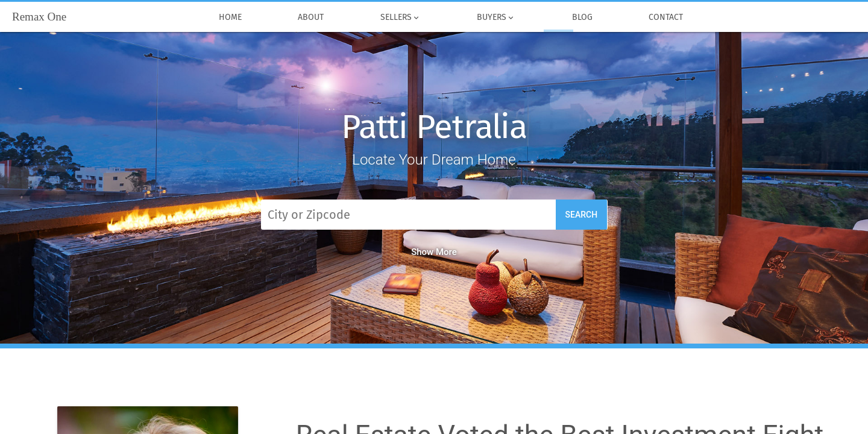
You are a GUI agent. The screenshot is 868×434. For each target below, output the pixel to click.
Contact (666, 17)
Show (434, 252)
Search (582, 215)
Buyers (497, 17)
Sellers (401, 17)
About (311, 17)
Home (230, 17)
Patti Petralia (434, 127)
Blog (582, 17)
